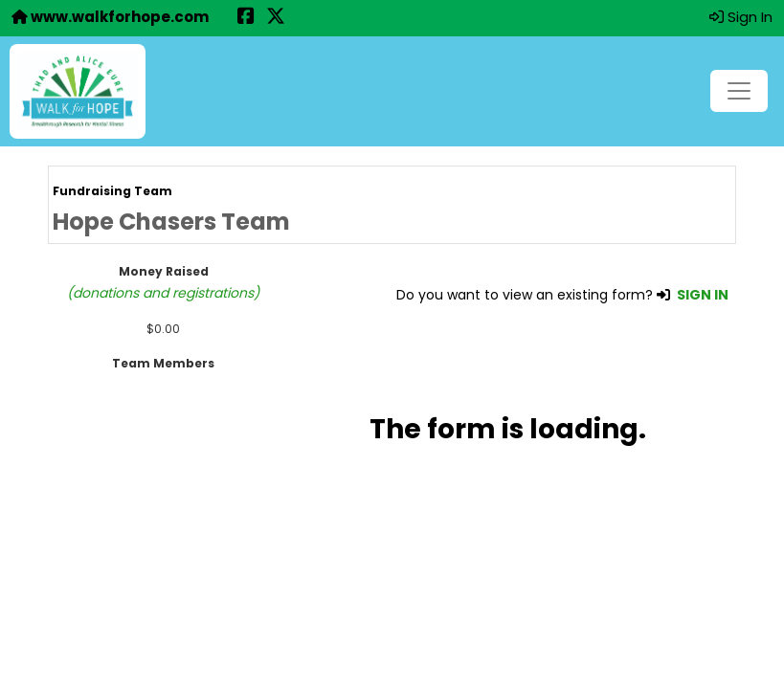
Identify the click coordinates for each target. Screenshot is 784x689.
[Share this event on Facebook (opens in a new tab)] (246, 18)
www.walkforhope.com (110, 17)
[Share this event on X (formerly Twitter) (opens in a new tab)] (276, 18)
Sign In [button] (741, 17)
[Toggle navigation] (739, 91)
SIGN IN (703, 295)
